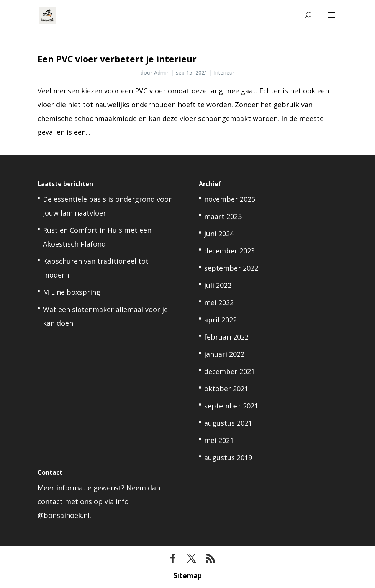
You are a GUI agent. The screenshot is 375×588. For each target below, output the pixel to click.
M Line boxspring (72, 292)
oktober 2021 (226, 389)
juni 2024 (219, 234)
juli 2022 (218, 285)
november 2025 (230, 199)
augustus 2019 (228, 457)
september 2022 (231, 268)
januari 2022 (224, 354)
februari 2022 (226, 337)
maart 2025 (223, 216)
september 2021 (231, 406)
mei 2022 (219, 302)
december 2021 (229, 371)
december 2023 (229, 251)
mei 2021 (219, 440)
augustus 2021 (228, 423)
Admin (162, 73)
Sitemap (188, 575)
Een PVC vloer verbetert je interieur (117, 59)
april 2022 (220, 320)
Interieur (224, 73)
